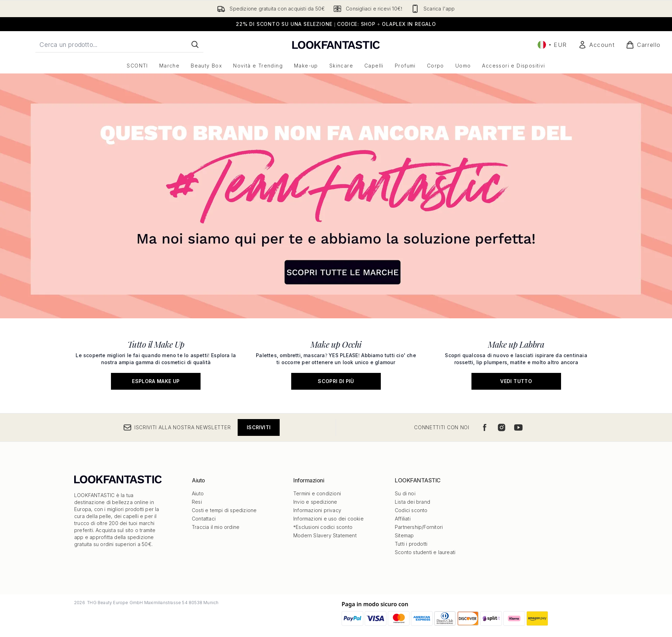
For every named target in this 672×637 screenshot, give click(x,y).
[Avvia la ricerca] (195, 44)
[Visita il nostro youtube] (518, 427)
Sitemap (404, 535)
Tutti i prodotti (411, 544)
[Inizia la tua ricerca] (119, 44)
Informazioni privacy (317, 510)
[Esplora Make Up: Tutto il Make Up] (156, 362)
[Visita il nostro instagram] (502, 427)
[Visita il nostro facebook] (485, 427)
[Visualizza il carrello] (643, 45)
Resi (197, 502)
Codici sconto (411, 510)
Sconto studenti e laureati (425, 552)
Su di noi (405, 493)
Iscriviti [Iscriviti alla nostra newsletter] (259, 427)
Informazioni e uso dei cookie (328, 519)
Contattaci (204, 519)
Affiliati (403, 519)
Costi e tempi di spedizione (224, 510)
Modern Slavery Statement (325, 535)
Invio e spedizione (315, 502)
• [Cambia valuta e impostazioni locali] (552, 45)
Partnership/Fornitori (419, 527)
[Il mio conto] (596, 45)
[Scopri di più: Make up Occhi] (336, 362)
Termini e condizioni (317, 493)
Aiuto (198, 493)
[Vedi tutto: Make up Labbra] (516, 362)
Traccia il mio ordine (216, 527)
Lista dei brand (412, 502)
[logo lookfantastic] (336, 45)
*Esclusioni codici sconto (323, 527)
